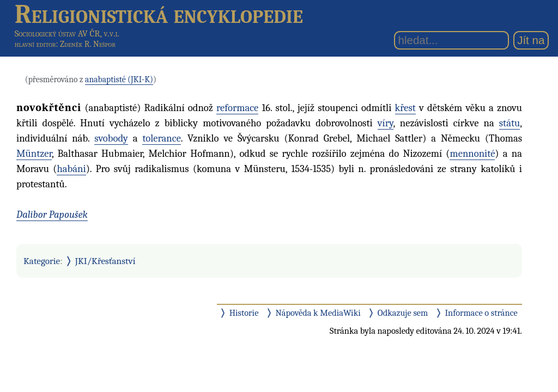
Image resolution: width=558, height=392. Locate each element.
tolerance (161, 138)
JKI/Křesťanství (105, 261)
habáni (71, 169)
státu (510, 123)
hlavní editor (35, 44)
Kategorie (42, 261)
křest (405, 108)
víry (386, 123)
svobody (111, 138)
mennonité (472, 154)
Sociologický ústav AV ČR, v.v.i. (67, 33)
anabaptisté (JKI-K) (119, 79)
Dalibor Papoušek (52, 215)
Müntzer (34, 154)
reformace (237, 108)
